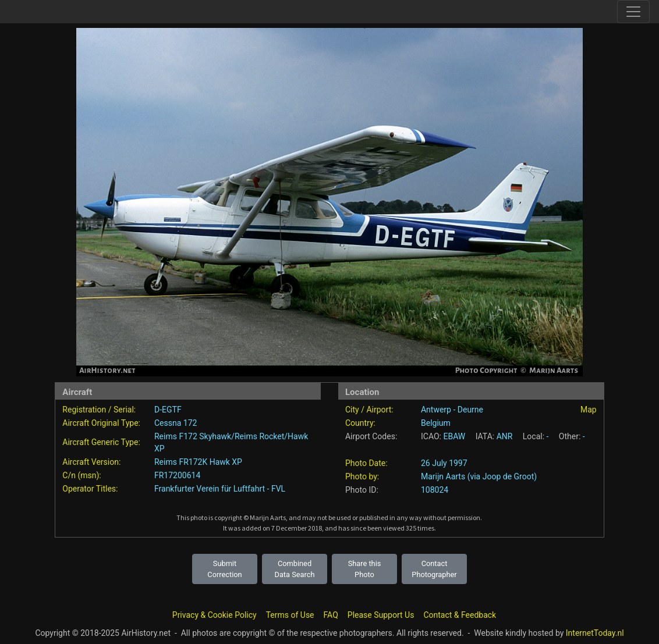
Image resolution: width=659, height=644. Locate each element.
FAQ (331, 615)
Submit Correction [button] (224, 569)
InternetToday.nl (595, 633)
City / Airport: (369, 410)
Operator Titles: (90, 489)
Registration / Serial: (99, 410)
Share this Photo (365, 569)
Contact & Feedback (460, 615)
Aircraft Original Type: (101, 423)
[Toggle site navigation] (633, 12)
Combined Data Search (295, 569)
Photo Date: (366, 463)
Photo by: (362, 476)
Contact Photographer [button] (434, 569)
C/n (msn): (82, 475)
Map (589, 410)
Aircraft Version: (91, 462)
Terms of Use (290, 615)
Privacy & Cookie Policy (215, 615)
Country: (360, 423)
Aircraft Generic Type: (101, 442)
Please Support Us (381, 615)
